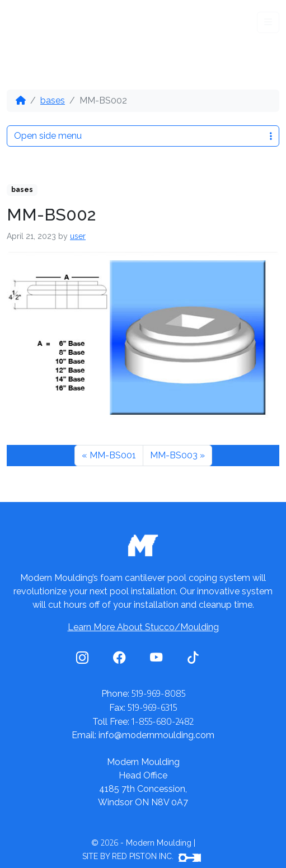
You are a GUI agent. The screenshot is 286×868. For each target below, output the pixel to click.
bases (53, 100)
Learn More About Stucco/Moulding (143, 627)
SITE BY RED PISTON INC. (142, 856)
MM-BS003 (174, 455)
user (78, 236)
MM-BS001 (113, 455)
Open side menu (143, 136)
